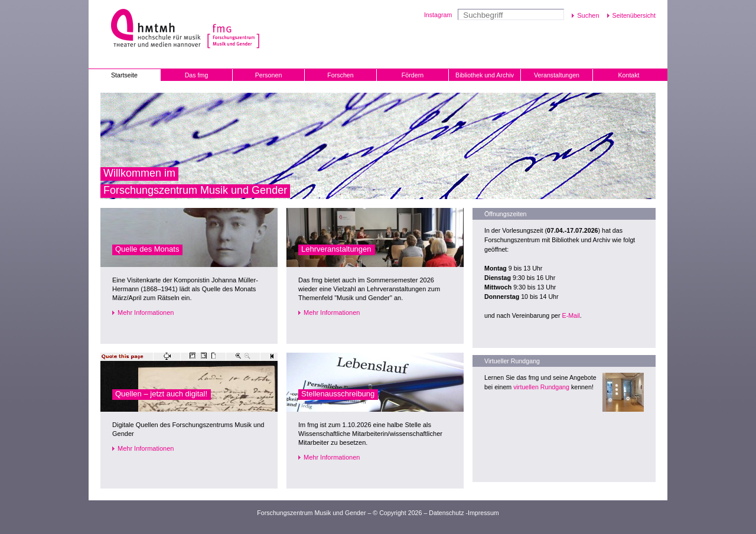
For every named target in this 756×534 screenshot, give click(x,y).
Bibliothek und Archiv (485, 75)
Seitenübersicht (634, 15)
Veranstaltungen (557, 75)
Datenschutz (446, 513)
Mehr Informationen (146, 312)
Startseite (124, 75)
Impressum (483, 513)
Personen (269, 75)
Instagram (438, 15)
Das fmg (197, 75)
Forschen (340, 75)
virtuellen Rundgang (541, 387)
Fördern (413, 75)
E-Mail (571, 315)
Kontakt (628, 75)
